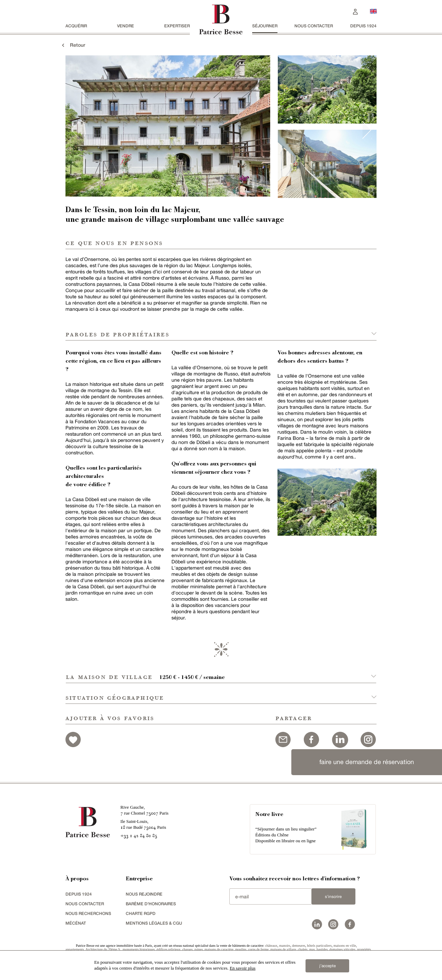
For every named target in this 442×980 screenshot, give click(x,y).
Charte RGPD (141, 913)
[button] (221, 673)
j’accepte (328, 966)
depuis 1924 (363, 26)
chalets (303, 949)
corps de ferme (258, 949)
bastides (322, 949)
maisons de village (283, 949)
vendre (126, 26)
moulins (241, 949)
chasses (187, 949)
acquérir (76, 26)
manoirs (285, 946)
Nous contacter (314, 26)
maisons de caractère (219, 949)
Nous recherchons (88, 913)
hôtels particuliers (319, 946)
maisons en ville (345, 946)
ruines (198, 949)
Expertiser (177, 26)
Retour (73, 45)
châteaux (271, 946)
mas (312, 949)
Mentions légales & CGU (154, 923)
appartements (75, 949)
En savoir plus (242, 968)
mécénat (76, 923)
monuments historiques (139, 949)
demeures (299, 946)
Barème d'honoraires (151, 904)
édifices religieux (169, 949)
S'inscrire (333, 897)
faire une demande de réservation (367, 762)
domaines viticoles (342, 949)
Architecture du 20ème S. (103, 949)
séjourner (265, 26)
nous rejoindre (144, 894)
